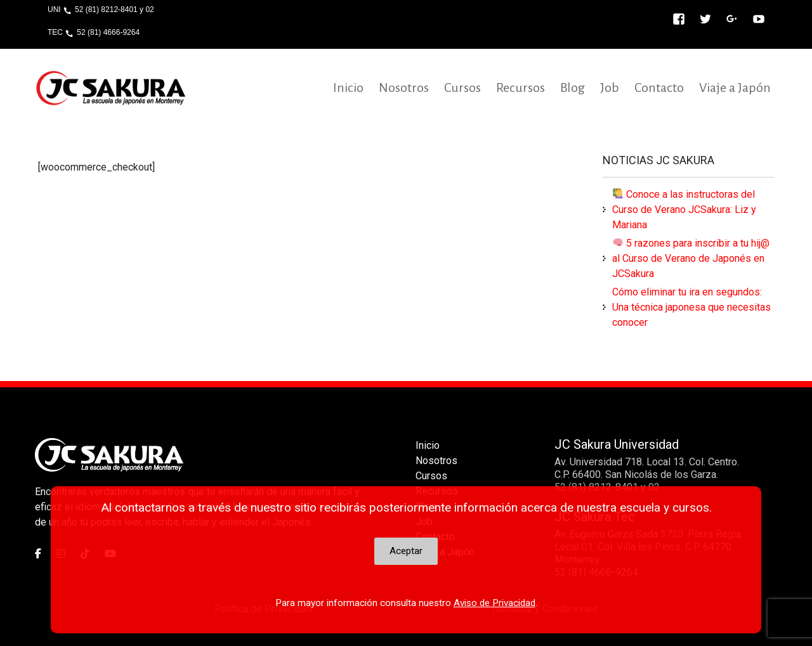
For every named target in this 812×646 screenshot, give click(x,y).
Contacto (659, 87)
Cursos (462, 87)
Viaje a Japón (735, 87)
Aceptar (406, 551)
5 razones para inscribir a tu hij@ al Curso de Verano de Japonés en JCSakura (691, 258)
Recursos (521, 87)
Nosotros (404, 87)
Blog (573, 87)
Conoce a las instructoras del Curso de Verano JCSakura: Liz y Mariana (684, 210)
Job (610, 87)
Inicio (348, 87)
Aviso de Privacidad (494, 603)
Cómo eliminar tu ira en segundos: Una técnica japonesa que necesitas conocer (691, 307)
